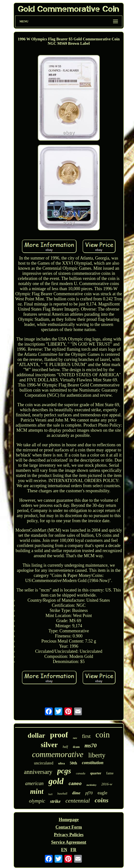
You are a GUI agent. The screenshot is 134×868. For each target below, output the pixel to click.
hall (50, 794)
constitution (93, 763)
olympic (37, 801)
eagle (102, 793)
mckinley (91, 785)
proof (59, 735)
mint (37, 791)
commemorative (58, 754)
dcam (76, 747)
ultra (62, 763)
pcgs (64, 771)
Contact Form (69, 827)
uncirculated (44, 763)
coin (103, 735)
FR (73, 850)
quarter (96, 773)
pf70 (89, 793)
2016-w (107, 784)
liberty (97, 755)
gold (56, 781)
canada (81, 773)
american (34, 783)
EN (64, 850)
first (86, 736)
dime (76, 793)
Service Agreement (69, 842)
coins (102, 800)
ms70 (91, 746)
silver (49, 745)
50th (73, 763)
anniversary (38, 772)
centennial (78, 801)
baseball (62, 794)
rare (75, 738)
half (65, 747)
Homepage (69, 820)
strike (55, 801)
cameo (75, 784)
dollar (37, 735)
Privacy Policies (69, 835)
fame (110, 773)
